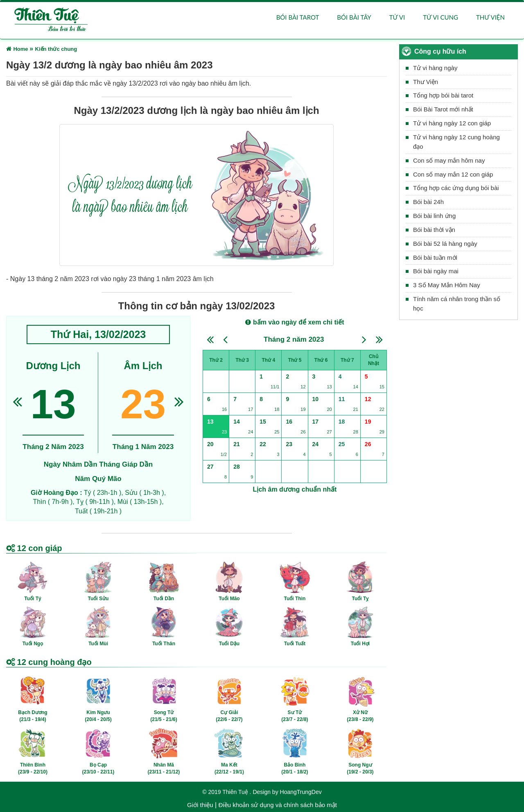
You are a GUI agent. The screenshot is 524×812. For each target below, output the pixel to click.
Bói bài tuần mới (435, 257)
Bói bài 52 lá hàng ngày (445, 244)
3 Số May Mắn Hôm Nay (447, 285)
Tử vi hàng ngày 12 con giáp (452, 123)
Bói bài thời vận (434, 230)
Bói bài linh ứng (434, 216)
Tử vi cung (440, 17)
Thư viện (490, 17)
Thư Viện (426, 82)
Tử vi (397, 17)
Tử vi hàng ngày (435, 68)
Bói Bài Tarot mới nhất (443, 109)
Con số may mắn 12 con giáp (453, 174)
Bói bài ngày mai (436, 271)
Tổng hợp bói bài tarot (443, 96)
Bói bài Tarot (298, 17)
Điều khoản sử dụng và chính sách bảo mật (277, 805)
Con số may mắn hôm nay (449, 160)
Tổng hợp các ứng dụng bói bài (456, 188)
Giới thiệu (200, 805)
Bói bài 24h (428, 202)
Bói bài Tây (354, 17)
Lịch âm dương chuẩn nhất (295, 489)
